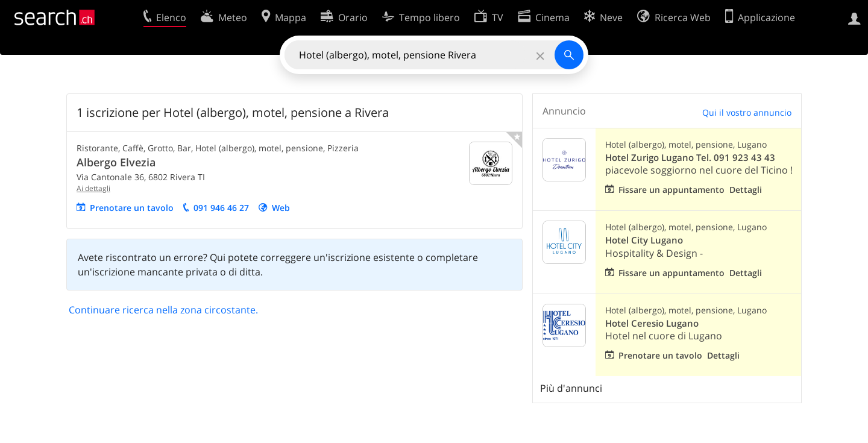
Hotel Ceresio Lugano (652, 323)
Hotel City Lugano (644, 240)
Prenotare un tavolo (132, 208)
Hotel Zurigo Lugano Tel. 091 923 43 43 (690, 158)
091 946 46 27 (221, 208)
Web (281, 208)
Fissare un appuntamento (671, 190)
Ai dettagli (93, 188)
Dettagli (746, 190)
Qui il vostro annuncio (747, 112)
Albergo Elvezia (116, 162)
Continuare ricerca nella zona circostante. (163, 310)
